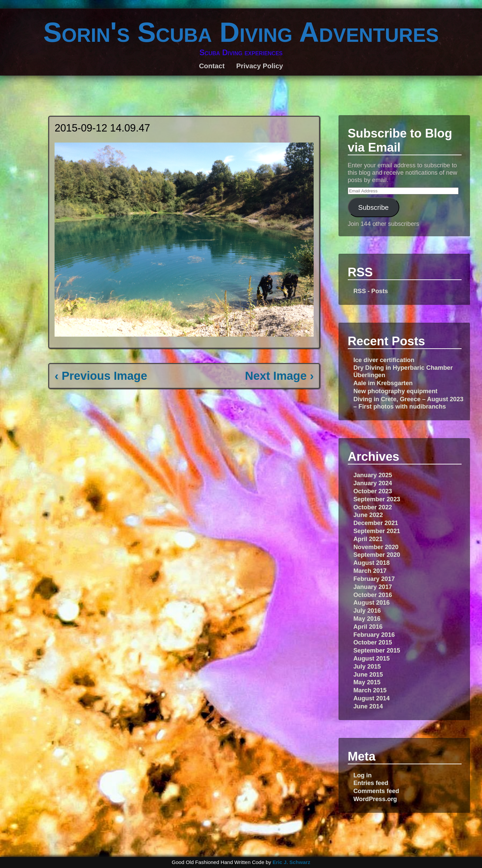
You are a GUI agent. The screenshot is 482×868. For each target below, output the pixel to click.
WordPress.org (375, 799)
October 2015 (373, 642)
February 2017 (374, 579)
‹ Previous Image (101, 376)
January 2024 (373, 483)
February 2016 (374, 635)
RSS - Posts (371, 291)
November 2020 (376, 547)
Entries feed (371, 783)
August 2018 (372, 563)
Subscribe (373, 207)
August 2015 (372, 658)
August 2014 (372, 698)
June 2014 (368, 706)
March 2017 (370, 571)
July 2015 (367, 666)
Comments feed (376, 791)
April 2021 (368, 539)
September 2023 (377, 499)
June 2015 (368, 674)
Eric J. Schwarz (291, 862)
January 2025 (373, 475)
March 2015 (370, 690)
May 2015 (367, 682)
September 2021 (377, 531)
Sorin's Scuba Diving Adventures (241, 32)
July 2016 (367, 611)
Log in (363, 775)
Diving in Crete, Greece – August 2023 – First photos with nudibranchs (409, 403)
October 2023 (373, 491)
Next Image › (279, 376)
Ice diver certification (384, 360)
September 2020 (377, 555)
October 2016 (373, 595)
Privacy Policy (260, 66)
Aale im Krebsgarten (383, 383)
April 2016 (368, 627)
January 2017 (373, 587)
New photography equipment (395, 391)
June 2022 (368, 515)
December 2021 (376, 523)
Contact (212, 66)
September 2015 (377, 650)
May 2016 (367, 619)
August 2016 (372, 602)
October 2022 (373, 507)
